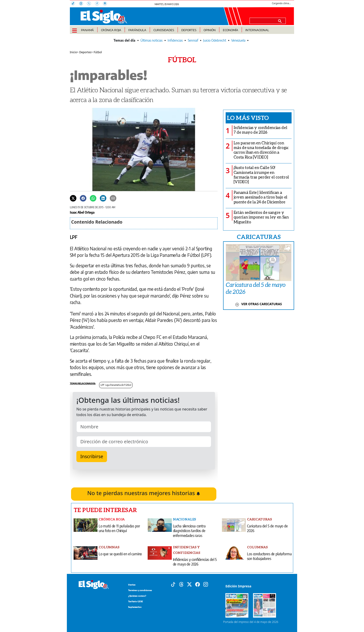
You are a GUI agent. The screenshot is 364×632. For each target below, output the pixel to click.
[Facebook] (99, 4)
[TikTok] (75, 4)
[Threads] (83, 4)
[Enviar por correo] (113, 198)
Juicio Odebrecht (215, 40)
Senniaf (193, 40)
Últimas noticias (151, 40)
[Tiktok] (173, 584)
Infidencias (175, 40)
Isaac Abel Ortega (82, 212)
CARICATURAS (259, 237)
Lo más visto (248, 118)
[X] (91, 4)
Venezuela (238, 40)
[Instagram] (106, 4)
